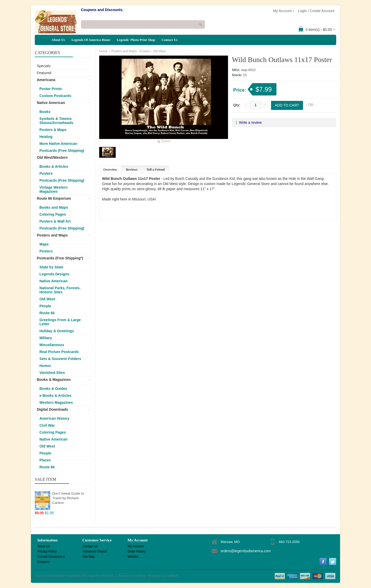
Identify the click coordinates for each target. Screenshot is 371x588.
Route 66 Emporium (54, 198)
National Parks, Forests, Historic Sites (60, 290)
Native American (51, 103)
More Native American (58, 144)
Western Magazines (56, 402)
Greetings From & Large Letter (60, 322)
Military (46, 338)
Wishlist (133, 557)
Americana (46, 80)
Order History (137, 551)
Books (45, 112)
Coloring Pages (53, 214)
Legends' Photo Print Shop (136, 40)
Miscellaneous (52, 345)
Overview (110, 169)
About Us (58, 40)
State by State (51, 267)
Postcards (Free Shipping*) (60, 258)
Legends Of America (100, 576)
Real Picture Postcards (59, 352)
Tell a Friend (155, 169)
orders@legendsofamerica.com (246, 551)
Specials (44, 66)
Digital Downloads (52, 409)
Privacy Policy (47, 551)
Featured (44, 73)
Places (45, 460)
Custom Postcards (55, 96)
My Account (136, 546)
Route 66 (47, 313)
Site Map (88, 557)
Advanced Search (95, 551)
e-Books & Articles (55, 396)
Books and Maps (54, 207)
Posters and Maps (52, 235)
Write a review (250, 122)
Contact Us (170, 40)
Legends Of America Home (91, 40)
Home (103, 51)
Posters (46, 173)
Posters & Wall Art (55, 221)
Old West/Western (52, 157)
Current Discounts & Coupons (51, 557)
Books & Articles (54, 166)
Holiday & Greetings (57, 331)
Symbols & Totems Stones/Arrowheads (56, 121)
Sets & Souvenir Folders (60, 359)
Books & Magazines (54, 380)
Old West (47, 299)
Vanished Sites (52, 373)
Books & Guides (53, 389)
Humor (45, 366)
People (45, 306)
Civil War (47, 425)
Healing (46, 137)
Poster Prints (51, 89)
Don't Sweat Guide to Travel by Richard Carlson (68, 498)
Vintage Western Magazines (53, 189)
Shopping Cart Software (163, 576)
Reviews (132, 169)
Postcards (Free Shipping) (62, 151)
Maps (44, 244)
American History (54, 418)
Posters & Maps (53, 130)
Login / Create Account (316, 11)
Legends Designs (54, 274)
